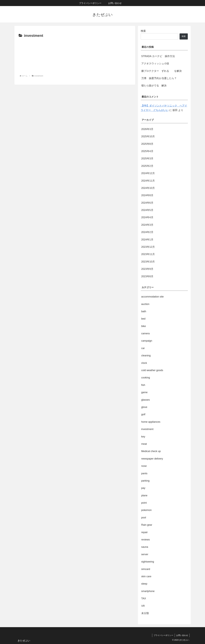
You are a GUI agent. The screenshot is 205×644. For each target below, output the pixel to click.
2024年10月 (148, 188)
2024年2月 (147, 232)
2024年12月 (148, 173)
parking (145, 481)
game (144, 392)
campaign (147, 341)
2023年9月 (147, 269)
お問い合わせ (182, 635)
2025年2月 (147, 166)
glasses (146, 400)
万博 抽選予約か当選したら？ (159, 78)
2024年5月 (147, 210)
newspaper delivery (152, 459)
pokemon (146, 510)
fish (143, 385)
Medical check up (151, 451)
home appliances (151, 422)
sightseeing (148, 562)
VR (143, 606)
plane (144, 495)
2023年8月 (147, 276)
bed (143, 319)
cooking (146, 378)
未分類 (145, 613)
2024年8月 (147, 195)
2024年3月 (147, 225)
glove (144, 407)
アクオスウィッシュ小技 (155, 64)
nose (144, 466)
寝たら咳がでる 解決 (154, 86)
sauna (145, 547)
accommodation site (153, 297)
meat (144, 444)
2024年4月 (147, 217)
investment (147, 429)
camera (146, 333)
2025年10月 (148, 136)
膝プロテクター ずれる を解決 (162, 71)
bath (144, 311)
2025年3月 (147, 159)
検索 (143, 31)
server (145, 554)
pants (144, 473)
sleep (144, 584)
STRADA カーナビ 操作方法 (158, 56)
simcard (146, 569)
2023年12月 (148, 247)
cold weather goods (152, 370)
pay (143, 488)
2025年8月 (147, 144)
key (143, 437)
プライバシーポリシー (163, 635)
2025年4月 (147, 151)
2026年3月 (147, 129)
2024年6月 (147, 203)
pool (144, 518)
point (144, 503)
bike (144, 326)
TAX (144, 598)
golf (143, 414)
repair (145, 532)
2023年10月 (148, 262)
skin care (146, 576)
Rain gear (147, 525)
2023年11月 (148, 254)
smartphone (148, 591)
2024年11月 (148, 181)
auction (145, 304)
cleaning (146, 356)
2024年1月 (147, 240)
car (143, 348)
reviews (146, 540)
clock (144, 363)
